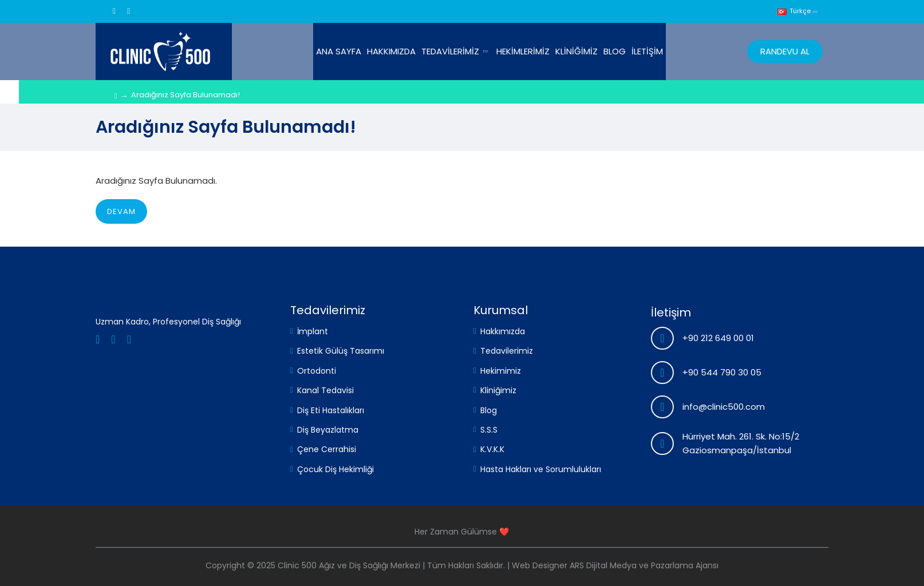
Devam (121, 211)
